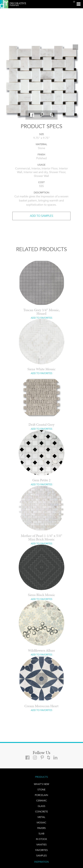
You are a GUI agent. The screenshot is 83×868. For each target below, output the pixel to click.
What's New (41, 784)
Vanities (41, 845)
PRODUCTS (41, 777)
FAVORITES (41, 850)
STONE (41, 790)
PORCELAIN (41, 795)
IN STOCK (41, 839)
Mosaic (41, 823)
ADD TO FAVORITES (41, 318)
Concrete (41, 812)
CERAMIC (41, 801)
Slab (41, 834)
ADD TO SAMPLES (41, 216)
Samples (41, 856)
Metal (41, 817)
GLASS (41, 806)
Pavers (41, 828)
